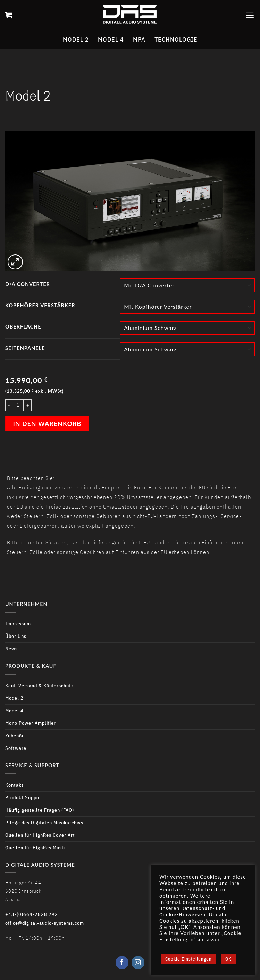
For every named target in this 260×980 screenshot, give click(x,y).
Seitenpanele (25, 348)
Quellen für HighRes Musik (36, 847)
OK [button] (228, 959)
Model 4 (111, 39)
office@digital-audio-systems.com (45, 923)
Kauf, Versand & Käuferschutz (39, 685)
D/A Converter (28, 284)
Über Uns (16, 636)
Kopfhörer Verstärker (40, 305)
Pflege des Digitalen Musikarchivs (44, 822)
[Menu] (250, 15)
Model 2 (76, 39)
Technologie (176, 39)
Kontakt (14, 785)
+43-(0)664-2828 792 (32, 914)
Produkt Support (24, 797)
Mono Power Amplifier (31, 723)
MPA (139, 39)
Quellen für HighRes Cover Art (40, 835)
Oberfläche (23, 327)
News (11, 649)
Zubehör (15, 735)
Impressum (18, 623)
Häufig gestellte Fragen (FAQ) (40, 810)
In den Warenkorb (47, 423)
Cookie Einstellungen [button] (188, 959)
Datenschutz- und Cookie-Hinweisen (192, 911)
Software (16, 748)
